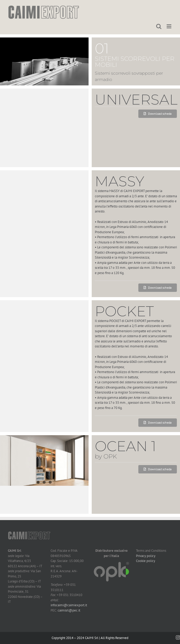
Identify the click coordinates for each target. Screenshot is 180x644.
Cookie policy (146, 561)
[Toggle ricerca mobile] (159, 26)
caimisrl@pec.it (69, 610)
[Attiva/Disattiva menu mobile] (169, 26)
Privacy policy (146, 556)
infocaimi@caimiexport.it (69, 605)
